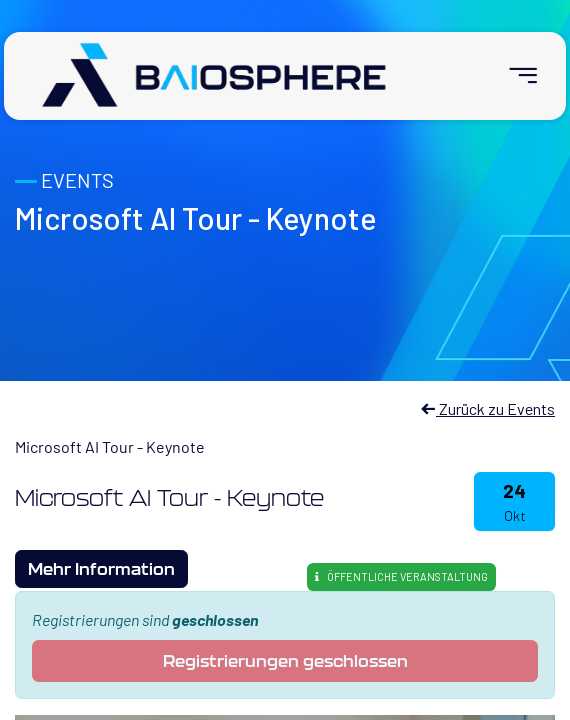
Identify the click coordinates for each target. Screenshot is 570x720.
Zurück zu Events (487, 408)
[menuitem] (514, 75)
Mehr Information (101, 568)
